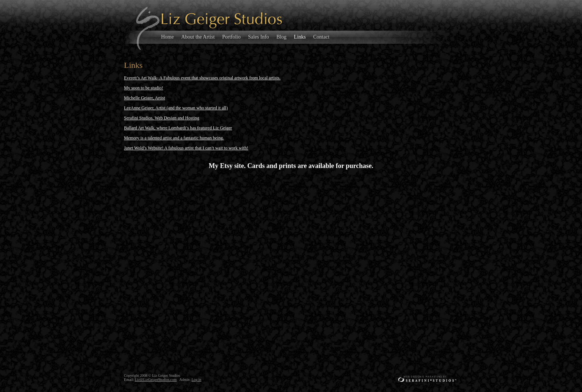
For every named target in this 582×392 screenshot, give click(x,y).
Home (167, 37)
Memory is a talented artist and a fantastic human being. (174, 138)
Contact (321, 37)
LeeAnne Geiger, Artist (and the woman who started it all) (176, 108)
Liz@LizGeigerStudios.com (156, 380)
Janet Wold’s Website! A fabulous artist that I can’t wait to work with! (186, 148)
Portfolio (231, 37)
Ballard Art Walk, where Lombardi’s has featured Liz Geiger (178, 128)
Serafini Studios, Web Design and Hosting (162, 118)
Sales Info (258, 37)
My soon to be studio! (143, 88)
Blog (282, 37)
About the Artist (198, 37)
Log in (196, 380)
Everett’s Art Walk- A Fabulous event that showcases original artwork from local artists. (202, 78)
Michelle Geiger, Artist (145, 98)
